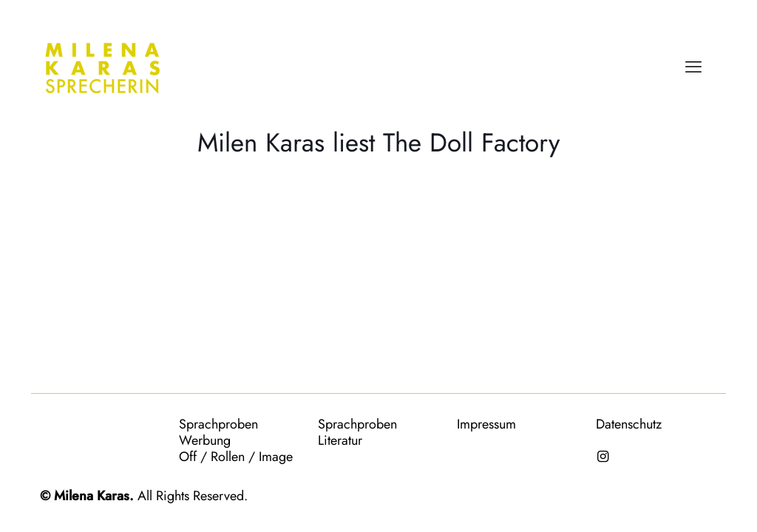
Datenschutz (629, 424)
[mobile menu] (693, 66)
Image (276, 457)
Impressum (486, 424)
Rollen (228, 457)
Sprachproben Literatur (357, 432)
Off (188, 457)
